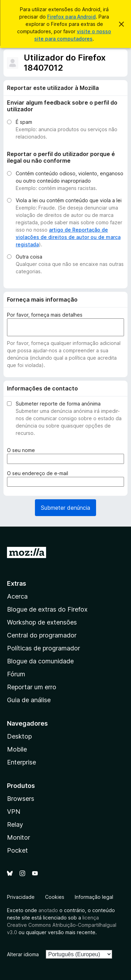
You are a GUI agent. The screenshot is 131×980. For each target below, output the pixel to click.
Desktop (19, 736)
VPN (14, 812)
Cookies (55, 897)
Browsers (21, 799)
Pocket (17, 850)
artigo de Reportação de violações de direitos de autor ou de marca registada (68, 237)
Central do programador (42, 635)
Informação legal (94, 897)
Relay (15, 824)
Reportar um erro (32, 687)
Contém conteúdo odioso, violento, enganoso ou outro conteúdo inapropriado (70, 177)
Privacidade (21, 897)
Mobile (17, 749)
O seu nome (22, 450)
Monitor (19, 837)
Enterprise (21, 762)
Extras (17, 583)
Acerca (17, 596)
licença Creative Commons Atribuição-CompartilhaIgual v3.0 (62, 925)
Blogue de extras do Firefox (47, 609)
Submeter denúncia (65, 508)
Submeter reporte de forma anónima (58, 404)
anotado (48, 910)
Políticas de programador (43, 648)
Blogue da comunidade (40, 661)
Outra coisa (29, 257)
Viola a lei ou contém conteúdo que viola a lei (69, 200)
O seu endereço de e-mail (39, 473)
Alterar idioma (23, 954)
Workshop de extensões (42, 622)
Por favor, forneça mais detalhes (45, 315)
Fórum (16, 674)
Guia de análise (29, 700)
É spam (24, 122)
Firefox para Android (71, 17)
